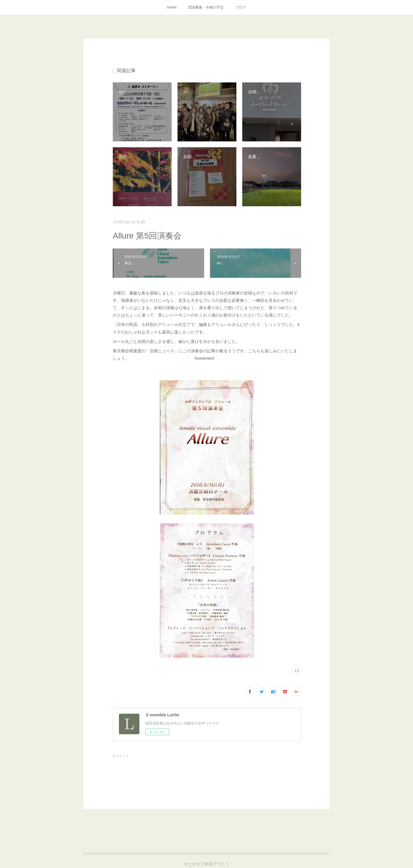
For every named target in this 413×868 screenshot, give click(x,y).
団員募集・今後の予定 (206, 7)
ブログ (240, 7)
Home (172, 7)
